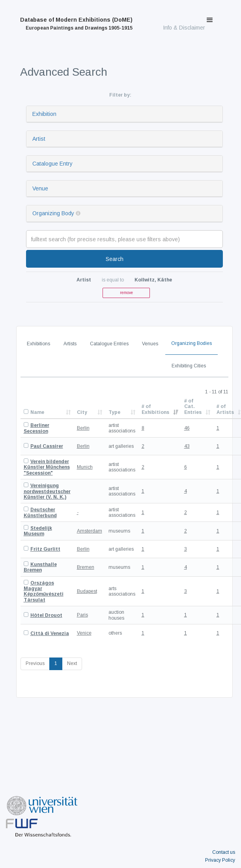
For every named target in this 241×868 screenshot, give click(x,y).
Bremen (86, 567)
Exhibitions (38, 344)
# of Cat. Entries (193, 407)
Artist (39, 139)
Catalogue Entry (52, 164)
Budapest (87, 591)
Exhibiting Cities (189, 366)
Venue (40, 188)
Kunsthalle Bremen (40, 567)
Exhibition (44, 114)
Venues (150, 344)
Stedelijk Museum (38, 531)
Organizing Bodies (191, 343)
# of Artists (225, 409)
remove (126, 293)
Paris (82, 615)
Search (115, 259)
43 (187, 446)
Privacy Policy (220, 860)
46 (187, 428)
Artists (70, 344)
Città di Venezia (50, 633)
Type (114, 412)
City (82, 412)
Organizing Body (53, 213)
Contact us (224, 852)
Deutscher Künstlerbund (40, 512)
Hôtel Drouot (46, 615)
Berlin (83, 428)
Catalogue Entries (109, 344)
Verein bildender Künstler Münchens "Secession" (47, 467)
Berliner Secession (36, 428)
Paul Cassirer (47, 446)
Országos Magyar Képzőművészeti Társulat (44, 591)
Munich (85, 467)
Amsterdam (90, 531)
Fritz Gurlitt (45, 549)
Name (37, 412)
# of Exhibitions (155, 409)
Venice (84, 633)
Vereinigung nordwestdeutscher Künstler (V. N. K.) (47, 491)
